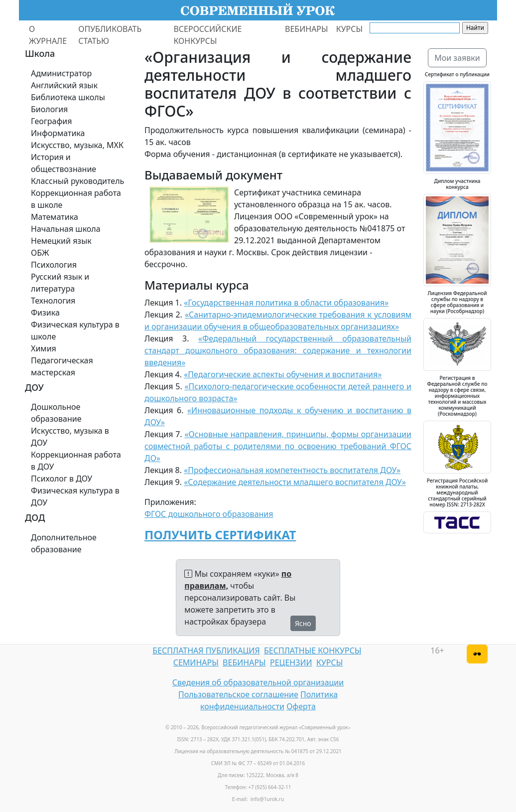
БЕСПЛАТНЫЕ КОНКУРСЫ (313, 650)
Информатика (58, 133)
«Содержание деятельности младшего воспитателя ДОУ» (295, 482)
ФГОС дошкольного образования (209, 514)
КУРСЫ (349, 29)
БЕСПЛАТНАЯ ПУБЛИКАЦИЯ (206, 650)
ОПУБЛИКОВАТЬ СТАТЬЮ (110, 35)
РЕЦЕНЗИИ (291, 662)
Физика (45, 313)
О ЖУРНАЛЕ (48, 35)
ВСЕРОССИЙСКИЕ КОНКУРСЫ (207, 35)
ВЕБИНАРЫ (307, 29)
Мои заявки (457, 58)
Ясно (303, 623)
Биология (49, 109)
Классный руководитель (77, 181)
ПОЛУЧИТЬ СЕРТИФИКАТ (220, 535)
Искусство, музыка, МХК (77, 145)
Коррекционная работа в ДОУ (76, 461)
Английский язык (64, 85)
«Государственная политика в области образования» (286, 303)
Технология (53, 301)
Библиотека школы (68, 97)
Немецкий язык (61, 241)
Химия (44, 348)
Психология (54, 265)
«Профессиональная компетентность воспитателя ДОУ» (292, 470)
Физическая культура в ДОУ (75, 496)
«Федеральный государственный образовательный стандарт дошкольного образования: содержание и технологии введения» (278, 350)
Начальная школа (66, 229)
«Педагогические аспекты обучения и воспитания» (283, 374)
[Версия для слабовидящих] (477, 654)
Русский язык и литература (60, 283)
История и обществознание (64, 163)
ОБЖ (40, 253)
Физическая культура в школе (75, 330)
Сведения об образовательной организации (258, 682)
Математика (55, 217)
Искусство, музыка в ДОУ (70, 437)
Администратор (61, 73)
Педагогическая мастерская (62, 366)
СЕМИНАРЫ (196, 662)
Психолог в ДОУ (62, 479)
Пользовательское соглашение (238, 694)
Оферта (301, 706)
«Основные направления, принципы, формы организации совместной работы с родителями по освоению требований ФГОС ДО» (278, 446)
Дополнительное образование (64, 543)
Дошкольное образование (56, 413)
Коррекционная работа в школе (76, 199)
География (51, 121)
